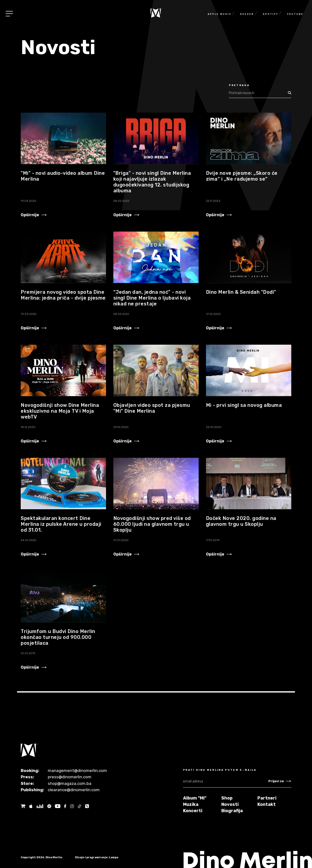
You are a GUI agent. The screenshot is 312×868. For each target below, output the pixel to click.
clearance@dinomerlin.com (74, 790)
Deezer (247, 14)
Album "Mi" (195, 798)
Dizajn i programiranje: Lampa (97, 857)
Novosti (230, 804)
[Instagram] (72, 806)
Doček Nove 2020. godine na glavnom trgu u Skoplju (241, 521)
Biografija (232, 811)
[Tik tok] (79, 806)
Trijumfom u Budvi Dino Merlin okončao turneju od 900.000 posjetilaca (58, 637)
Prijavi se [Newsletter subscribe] (280, 781)
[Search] (257, 93)
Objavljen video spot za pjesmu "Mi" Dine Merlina (152, 408)
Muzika (191, 804)
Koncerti (193, 811)
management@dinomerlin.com (77, 770)
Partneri (267, 798)
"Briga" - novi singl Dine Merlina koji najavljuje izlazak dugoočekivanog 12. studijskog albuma (152, 182)
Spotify (270, 14)
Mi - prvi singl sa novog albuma (244, 405)
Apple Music (219, 14)
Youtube (295, 14)
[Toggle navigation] (9, 14)
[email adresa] (226, 781)
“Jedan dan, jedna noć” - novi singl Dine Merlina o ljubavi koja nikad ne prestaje (152, 298)
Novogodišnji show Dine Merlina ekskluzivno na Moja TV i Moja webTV (60, 411)
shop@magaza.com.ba (70, 783)
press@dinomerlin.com (70, 777)
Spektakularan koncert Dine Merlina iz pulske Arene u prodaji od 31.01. (61, 524)
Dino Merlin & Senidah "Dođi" (241, 292)
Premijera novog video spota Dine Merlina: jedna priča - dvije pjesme (63, 295)
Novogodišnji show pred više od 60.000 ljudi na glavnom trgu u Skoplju (152, 524)
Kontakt (267, 804)
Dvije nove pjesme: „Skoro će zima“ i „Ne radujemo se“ (242, 176)
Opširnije (34, 215)
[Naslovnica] (156, 13)
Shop (227, 798)
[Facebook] (65, 806)
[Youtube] (58, 806)
